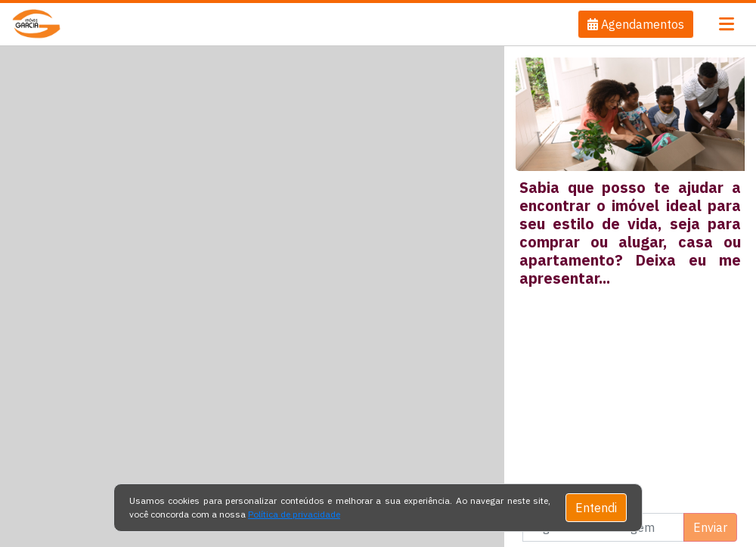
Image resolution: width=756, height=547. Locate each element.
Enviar (710, 527)
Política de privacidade (294, 514)
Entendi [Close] (596, 508)
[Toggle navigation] (727, 24)
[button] (636, 24)
